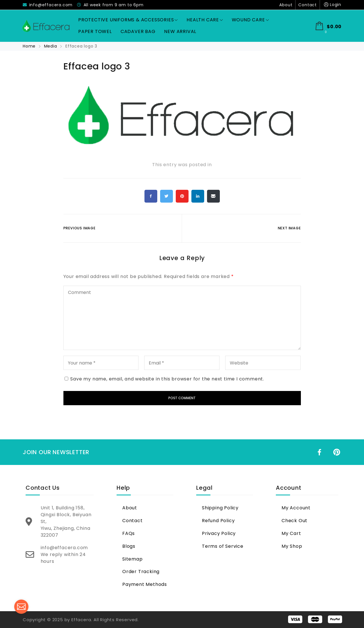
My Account (296, 508)
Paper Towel (95, 31)
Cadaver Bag (138, 31)
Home (30, 46)
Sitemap (133, 559)
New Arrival (180, 31)
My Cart (291, 533)
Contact (308, 5)
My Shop (292, 546)
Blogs (129, 546)
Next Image (289, 228)
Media (51, 46)
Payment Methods (145, 584)
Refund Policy (218, 521)
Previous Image (79, 228)
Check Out (294, 521)
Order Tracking (141, 572)
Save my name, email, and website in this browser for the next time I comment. (167, 379)
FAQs (129, 533)
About (286, 5)
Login (332, 5)
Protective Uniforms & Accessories (128, 20)
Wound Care (250, 20)
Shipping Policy (220, 508)
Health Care (205, 20)
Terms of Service (223, 546)
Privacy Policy (219, 533)
